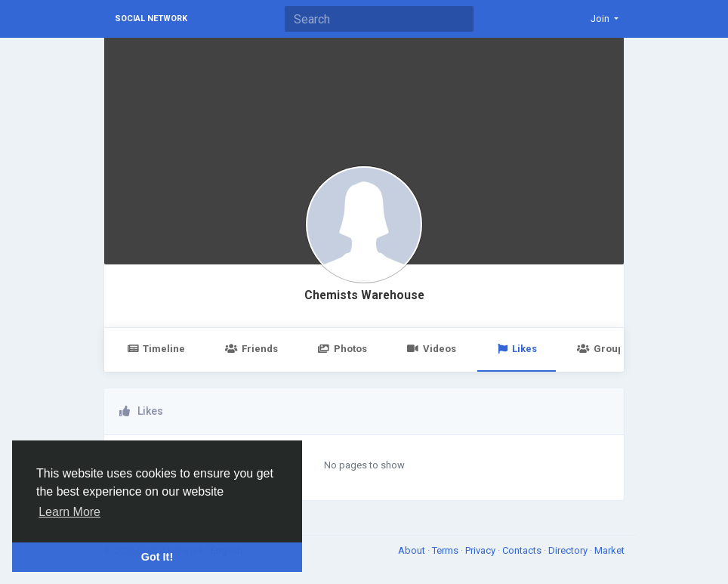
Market (609, 550)
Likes (517, 349)
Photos (342, 349)
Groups (603, 349)
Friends (251, 349)
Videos (432, 349)
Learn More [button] (69, 512)
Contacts (523, 550)
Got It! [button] (157, 557)
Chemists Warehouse (364, 295)
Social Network (151, 19)
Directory (569, 550)
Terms (446, 550)
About (413, 550)
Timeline (156, 349)
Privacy (481, 550)
